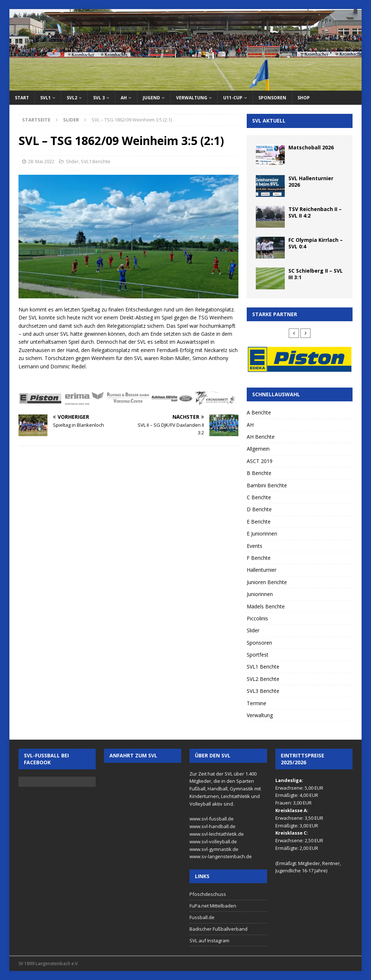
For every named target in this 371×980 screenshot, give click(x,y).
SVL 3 (99, 98)
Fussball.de (202, 917)
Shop (304, 98)
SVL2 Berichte (263, 679)
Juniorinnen (260, 594)
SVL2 (72, 98)
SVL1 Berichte (96, 161)
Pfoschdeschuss (208, 894)
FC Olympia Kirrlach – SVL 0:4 (316, 243)
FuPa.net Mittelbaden (213, 906)
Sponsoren (272, 98)
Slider (72, 161)
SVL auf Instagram (209, 940)
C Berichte (259, 497)
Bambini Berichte (267, 485)
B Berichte (259, 473)
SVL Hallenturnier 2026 (311, 181)
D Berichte (259, 509)
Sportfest (258, 655)
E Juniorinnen (262, 534)
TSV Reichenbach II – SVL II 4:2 (315, 212)
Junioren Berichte (267, 582)
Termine (257, 703)
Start (22, 98)
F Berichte (259, 558)
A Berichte (259, 412)
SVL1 (45, 98)
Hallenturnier (262, 570)
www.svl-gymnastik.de (214, 849)
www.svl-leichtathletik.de (217, 834)
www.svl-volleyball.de (213, 842)
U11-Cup (233, 98)
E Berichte (259, 522)
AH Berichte (261, 437)
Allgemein (258, 449)
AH (124, 98)
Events (255, 546)
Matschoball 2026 (311, 147)
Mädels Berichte (266, 606)
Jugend (151, 98)
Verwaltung (192, 98)
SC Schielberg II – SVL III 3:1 (316, 274)
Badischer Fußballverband (218, 929)
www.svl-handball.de (212, 826)
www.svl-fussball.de (212, 819)
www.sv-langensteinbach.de (221, 856)
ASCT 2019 (260, 461)
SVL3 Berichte (263, 691)
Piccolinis (257, 618)
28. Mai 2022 (41, 161)
